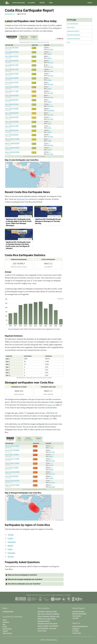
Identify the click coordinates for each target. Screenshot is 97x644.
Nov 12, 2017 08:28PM (12, 450)
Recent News (71, 27)
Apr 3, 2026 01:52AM (12, 74)
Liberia (49, 54)
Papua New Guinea (43, 623)
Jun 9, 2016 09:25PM (12, 476)
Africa (4, 620)
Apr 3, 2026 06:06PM (12, 61)
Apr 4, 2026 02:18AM (12, 52)
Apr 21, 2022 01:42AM (12, 446)
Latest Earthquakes (19, 3)
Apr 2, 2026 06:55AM (12, 104)
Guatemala (46, 616)
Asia (4, 624)
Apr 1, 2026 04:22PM (12, 122)
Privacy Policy (77, 633)
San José (50, 49)
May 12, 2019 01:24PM (12, 485)
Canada (54, 611)
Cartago (10, 538)
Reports (43, 3)
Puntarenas (51, 110)
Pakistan (47, 621)
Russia (55, 623)
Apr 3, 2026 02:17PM (12, 65)
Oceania (5, 631)
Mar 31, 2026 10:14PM (12, 139)
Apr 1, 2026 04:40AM (12, 135)
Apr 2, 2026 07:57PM (12, 82)
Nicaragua (41, 621)
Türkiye (44, 631)
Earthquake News (23, 199)
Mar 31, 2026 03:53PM (12, 152)
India (58, 616)
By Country (32, 3)
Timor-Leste (53, 628)
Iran (45, 619)
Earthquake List (10, 14)
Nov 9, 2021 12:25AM (12, 455)
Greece (40, 616)
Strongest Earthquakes (74, 35)
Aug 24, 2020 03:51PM (12, 481)
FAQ (69, 42)
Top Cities (75, 618)
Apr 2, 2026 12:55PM (12, 87)
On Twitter (76, 631)
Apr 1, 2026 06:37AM (12, 130)
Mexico (54, 619)
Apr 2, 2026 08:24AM (12, 100)
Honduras (53, 616)
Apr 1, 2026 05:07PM (12, 117)
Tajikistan (45, 626)
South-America (7, 633)
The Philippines (54, 626)
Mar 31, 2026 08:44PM (12, 143)
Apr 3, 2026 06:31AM (12, 69)
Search (90, 3)
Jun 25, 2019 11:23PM (12, 459)
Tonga (39, 631)
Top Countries (77, 616)
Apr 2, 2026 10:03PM (12, 78)
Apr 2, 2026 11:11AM (12, 91)
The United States (43, 628)
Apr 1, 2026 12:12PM (12, 126)
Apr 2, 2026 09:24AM (12, 96)
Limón (49, 128)
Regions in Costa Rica (74, 38)
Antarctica (6, 622)
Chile (39, 614)
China (43, 614)
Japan (49, 619)
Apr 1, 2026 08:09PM (12, 113)
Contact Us (76, 629)
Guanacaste (12, 542)
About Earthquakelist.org (80, 626)
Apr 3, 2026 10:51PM (12, 56)
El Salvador (56, 614)
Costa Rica (49, 614)
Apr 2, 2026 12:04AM (12, 109)
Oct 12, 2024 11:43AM (12, 463)
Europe (5, 627)
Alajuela (11, 535)
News (51, 3)
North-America (7, 629)
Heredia (10, 545)
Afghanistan (41, 611)
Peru (51, 623)
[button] (7, 164)
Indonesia (41, 619)
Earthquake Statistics (73, 31)
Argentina (49, 611)
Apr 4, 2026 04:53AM (12, 48)
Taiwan (40, 626)
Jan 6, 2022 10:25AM (12, 468)
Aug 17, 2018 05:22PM (12, 472)
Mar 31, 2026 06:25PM (12, 148)
